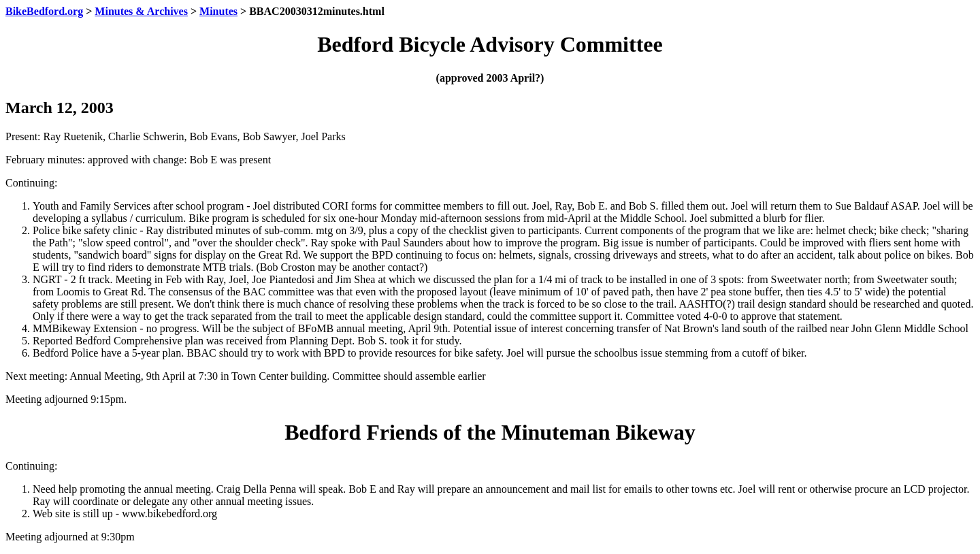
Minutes (218, 11)
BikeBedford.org (44, 11)
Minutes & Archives (141, 11)
